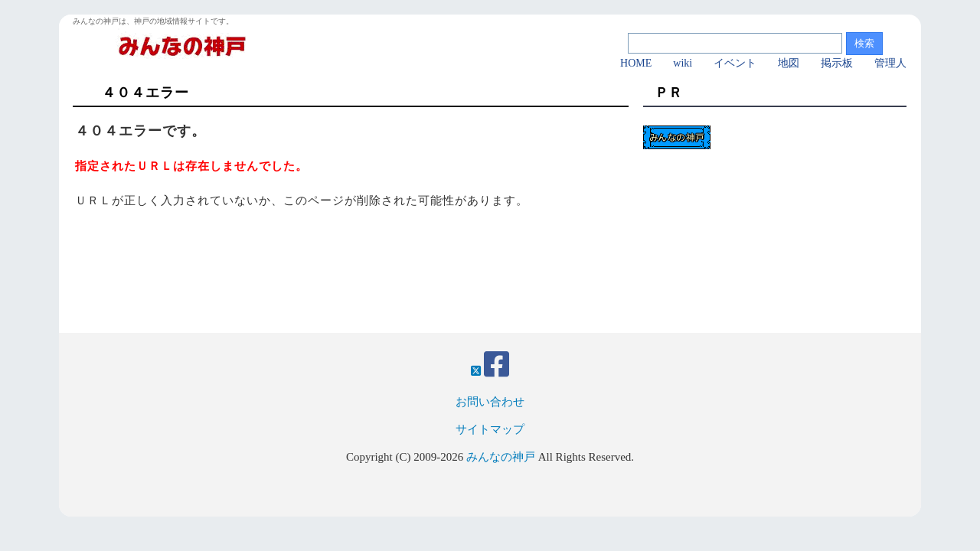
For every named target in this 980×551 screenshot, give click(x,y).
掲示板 (837, 63)
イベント (735, 63)
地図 (789, 63)
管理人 (890, 63)
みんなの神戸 (501, 457)
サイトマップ (490, 429)
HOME (636, 63)
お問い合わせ (490, 402)
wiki (683, 63)
